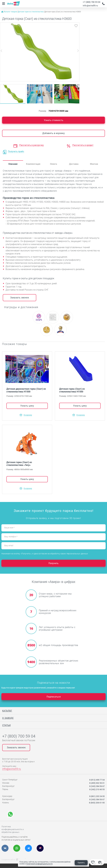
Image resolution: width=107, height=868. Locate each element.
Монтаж (94, 164)
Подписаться (54, 697)
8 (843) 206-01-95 (97, 803)
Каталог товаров (11, 12)
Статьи (6, 725)
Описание (13, 164)
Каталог (7, 711)
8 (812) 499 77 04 (97, 780)
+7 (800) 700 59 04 (91, 2)
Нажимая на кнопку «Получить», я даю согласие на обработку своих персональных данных (45, 554)
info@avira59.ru (90, 5)
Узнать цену (27, 406)
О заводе (8, 718)
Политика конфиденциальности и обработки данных (13, 829)
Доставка (74, 164)
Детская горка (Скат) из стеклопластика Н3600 (63, 12)
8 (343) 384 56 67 (97, 786)
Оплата (53, 164)
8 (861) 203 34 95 (97, 796)
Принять (81, 863)
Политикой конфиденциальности (39, 864)
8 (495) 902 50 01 (97, 783)
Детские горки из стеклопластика (31, 12)
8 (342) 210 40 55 (97, 789)
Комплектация (33, 164)
